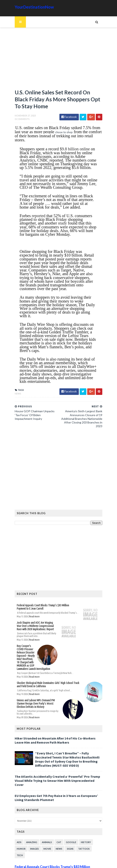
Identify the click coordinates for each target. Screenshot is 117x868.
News (16, 383)
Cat (57, 824)
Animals (45, 824)
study (42, 220)
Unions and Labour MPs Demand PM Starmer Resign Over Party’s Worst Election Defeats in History (39, 689)
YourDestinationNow (32, 7)
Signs (68, 830)
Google (69, 824)
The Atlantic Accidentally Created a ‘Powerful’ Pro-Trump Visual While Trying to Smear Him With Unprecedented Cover (57, 764)
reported (36, 212)
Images (32, 830)
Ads (17, 824)
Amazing (30, 824)
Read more (32, 602)
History (84, 824)
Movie (45, 830)
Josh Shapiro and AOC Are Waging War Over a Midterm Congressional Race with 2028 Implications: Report (36, 611)
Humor (19, 830)
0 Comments (20, 120)
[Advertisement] (59, 60)
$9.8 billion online (73, 146)
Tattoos (82, 830)
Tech (95, 830)
